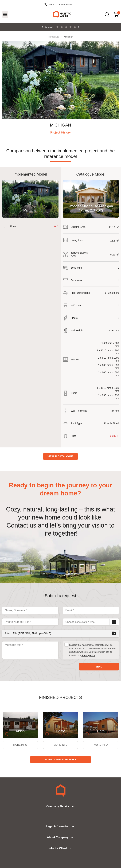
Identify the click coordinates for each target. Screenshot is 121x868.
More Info (20, 745)
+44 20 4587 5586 (61, 4)
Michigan (68, 37)
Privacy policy (88, 655)
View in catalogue (60, 456)
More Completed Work (60, 760)
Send (99, 667)
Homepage (54, 37)
